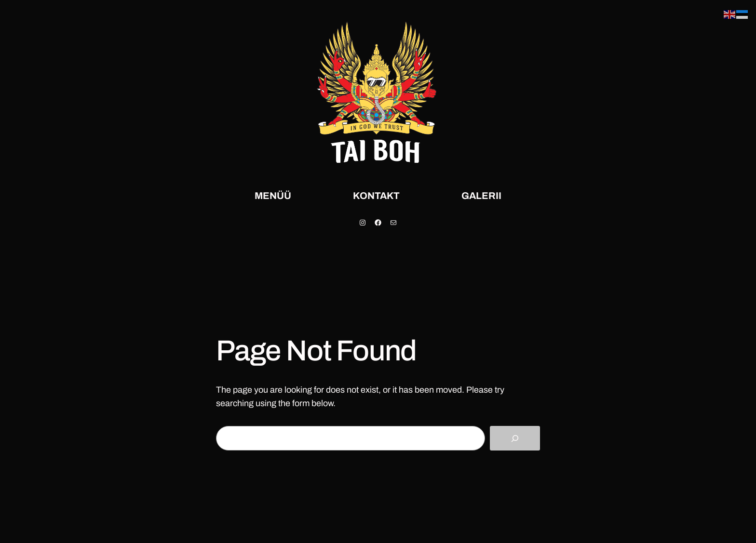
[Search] (515, 438)
